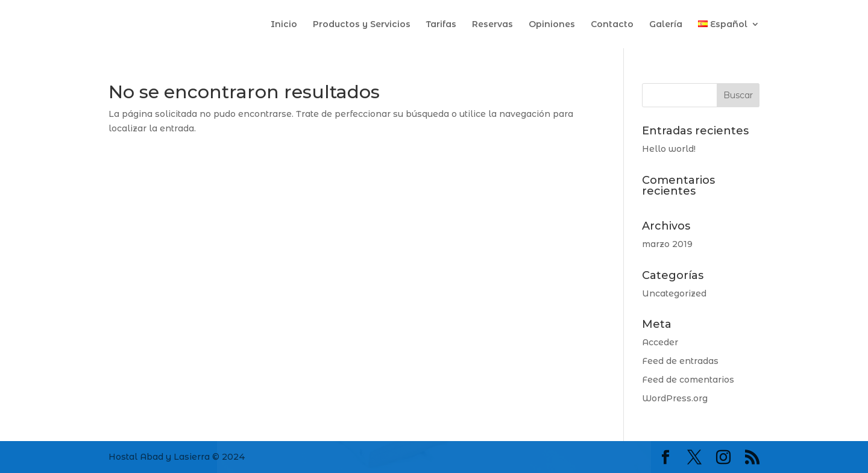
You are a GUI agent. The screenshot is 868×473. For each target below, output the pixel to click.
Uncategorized (674, 293)
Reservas (492, 25)
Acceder (660, 342)
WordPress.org (675, 398)
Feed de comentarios (688, 380)
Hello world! (669, 149)
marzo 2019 (667, 244)
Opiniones (552, 25)
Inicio (284, 25)
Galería (666, 25)
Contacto (612, 25)
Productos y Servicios (362, 25)
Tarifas (441, 25)
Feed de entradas (680, 361)
